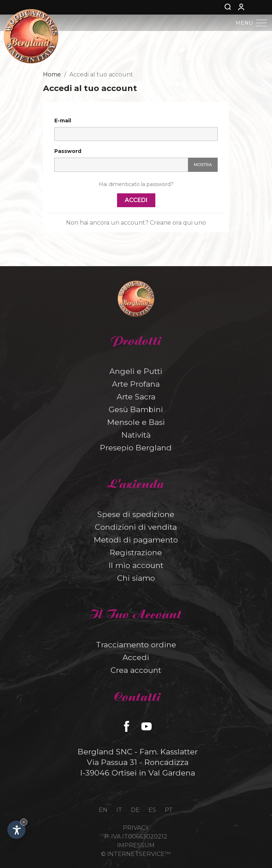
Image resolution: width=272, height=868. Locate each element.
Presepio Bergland (136, 448)
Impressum (136, 845)
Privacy (136, 828)
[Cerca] (215, 7)
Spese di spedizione (136, 514)
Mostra (203, 165)
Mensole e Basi (136, 422)
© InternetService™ (136, 854)
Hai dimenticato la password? (136, 184)
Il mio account (136, 565)
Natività (136, 435)
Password (68, 151)
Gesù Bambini (136, 409)
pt (169, 810)
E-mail (63, 121)
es (152, 810)
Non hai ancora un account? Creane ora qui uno (136, 223)
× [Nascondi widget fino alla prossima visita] (24, 822)
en (103, 810)
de (135, 810)
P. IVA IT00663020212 (136, 837)
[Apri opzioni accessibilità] (16, 830)
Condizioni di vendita (136, 527)
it (119, 810)
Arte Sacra (136, 397)
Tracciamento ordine (136, 645)
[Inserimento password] (121, 165)
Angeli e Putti (136, 371)
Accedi (136, 200)
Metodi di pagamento (136, 540)
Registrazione (136, 553)
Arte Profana (136, 384)
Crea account (136, 670)
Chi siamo (136, 578)
